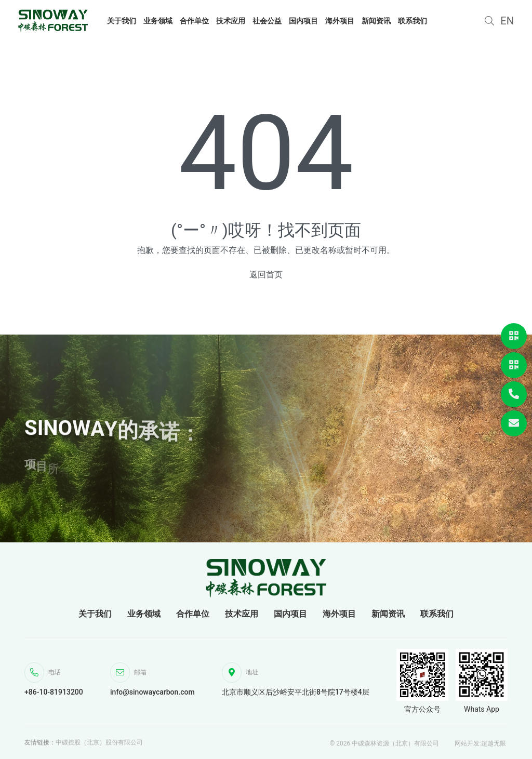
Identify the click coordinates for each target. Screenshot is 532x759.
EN (507, 21)
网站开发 (467, 743)
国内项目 (290, 614)
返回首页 (266, 275)
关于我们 (95, 614)
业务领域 (144, 614)
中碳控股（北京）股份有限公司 (99, 742)
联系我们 (437, 614)
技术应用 (242, 614)
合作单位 (193, 614)
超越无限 (494, 743)
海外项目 (339, 614)
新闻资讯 (388, 614)
